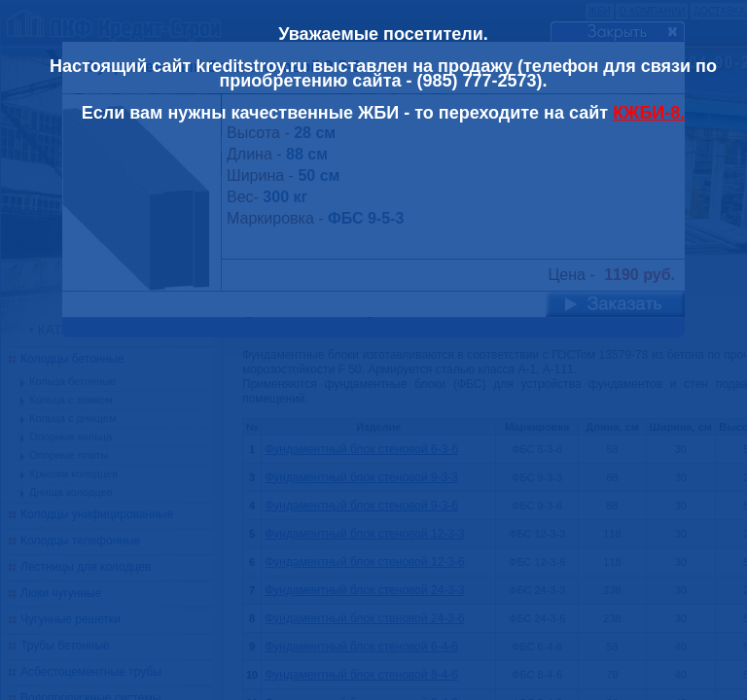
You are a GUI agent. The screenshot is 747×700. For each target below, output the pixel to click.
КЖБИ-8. (649, 113)
